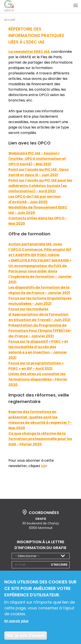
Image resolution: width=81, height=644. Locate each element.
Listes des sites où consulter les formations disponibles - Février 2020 (38, 379)
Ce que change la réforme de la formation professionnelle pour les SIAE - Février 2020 (40, 439)
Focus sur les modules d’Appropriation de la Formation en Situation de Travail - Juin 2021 (39, 314)
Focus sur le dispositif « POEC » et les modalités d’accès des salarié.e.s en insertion (38, 347)
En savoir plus (16, 622)
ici (45, 466)
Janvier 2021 (42, 336)
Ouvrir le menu (76, 5)
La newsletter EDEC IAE (29, 52)
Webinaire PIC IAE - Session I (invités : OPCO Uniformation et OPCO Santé (37, 159)
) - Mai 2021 (41, 164)
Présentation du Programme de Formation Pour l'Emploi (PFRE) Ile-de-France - (40, 331)
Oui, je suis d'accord (26, 636)
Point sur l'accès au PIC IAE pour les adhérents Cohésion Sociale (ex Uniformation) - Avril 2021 (40, 186)
